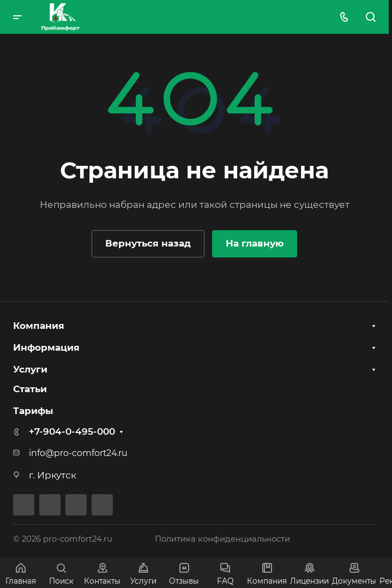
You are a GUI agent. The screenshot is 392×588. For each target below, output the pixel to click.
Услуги (30, 369)
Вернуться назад (148, 243)
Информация (46, 347)
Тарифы (33, 411)
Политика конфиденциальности (222, 539)
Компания (39, 326)
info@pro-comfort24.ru (78, 453)
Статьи (30, 389)
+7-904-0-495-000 (72, 431)
